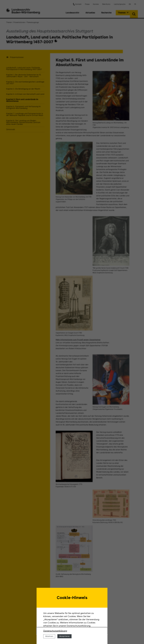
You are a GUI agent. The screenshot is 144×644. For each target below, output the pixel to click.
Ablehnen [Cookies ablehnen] (49, 636)
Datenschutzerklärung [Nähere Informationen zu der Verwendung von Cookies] (55, 631)
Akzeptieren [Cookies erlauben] (64, 636)
